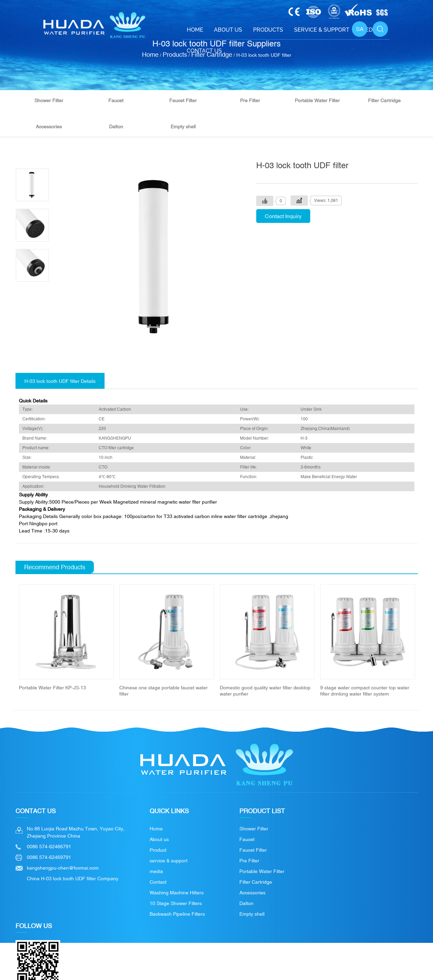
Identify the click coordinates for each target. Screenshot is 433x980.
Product (158, 850)
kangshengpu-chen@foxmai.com (63, 868)
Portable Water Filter (317, 100)
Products (268, 30)
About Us (228, 30)
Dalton (116, 127)
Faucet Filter (183, 100)
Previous (8, 641)
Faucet (116, 100)
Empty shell (183, 127)
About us (159, 839)
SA (360, 29)
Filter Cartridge (384, 100)
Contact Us (204, 51)
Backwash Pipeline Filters (177, 914)
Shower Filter (49, 100)
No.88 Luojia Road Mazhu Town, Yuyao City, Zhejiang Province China (76, 832)
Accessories (49, 127)
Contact (158, 882)
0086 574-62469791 (49, 857)
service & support (169, 861)
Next (426, 641)
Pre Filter (250, 100)
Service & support (322, 30)
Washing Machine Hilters (177, 893)
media (156, 871)
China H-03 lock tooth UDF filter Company (73, 879)
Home (195, 30)
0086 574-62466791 (49, 847)
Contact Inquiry (283, 216)
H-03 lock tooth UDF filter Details (60, 381)
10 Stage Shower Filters (176, 903)
